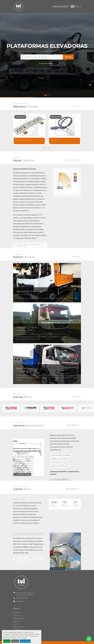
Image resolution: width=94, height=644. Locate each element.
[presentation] (44, 148)
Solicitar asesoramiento (59, 479)
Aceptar (7, 641)
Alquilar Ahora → (47, 64)
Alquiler (16, 621)
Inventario (17, 613)
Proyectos (17, 615)
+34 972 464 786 (22, 598)
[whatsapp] (89, 639)
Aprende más (25, 641)
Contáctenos (17, 630)
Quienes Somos (18, 627)
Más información (73, 425)
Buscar (68, 57)
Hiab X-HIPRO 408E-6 (27, 368)
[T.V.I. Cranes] (21, 582)
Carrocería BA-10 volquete (29, 291)
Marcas (16, 624)
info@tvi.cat (20, 601)
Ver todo (76, 106)
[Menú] (73, 6)
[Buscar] (44, 57)
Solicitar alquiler (72, 160)
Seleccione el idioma (60, 6)
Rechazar (15, 641)
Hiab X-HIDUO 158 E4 (26, 328)
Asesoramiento (18, 618)
